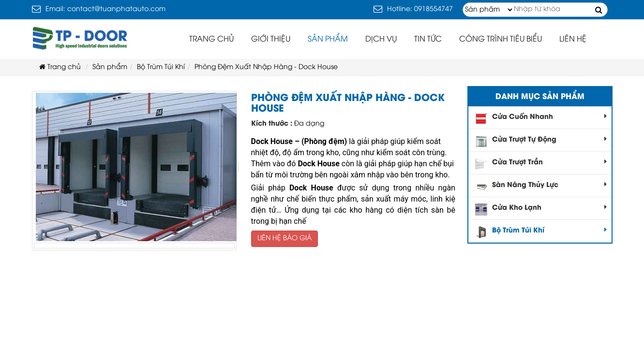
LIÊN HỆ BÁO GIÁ (285, 239)
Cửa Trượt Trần (541, 164)
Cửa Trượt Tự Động (541, 141)
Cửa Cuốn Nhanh (541, 119)
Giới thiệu (271, 39)
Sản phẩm (328, 39)
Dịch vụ (381, 39)
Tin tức (428, 39)
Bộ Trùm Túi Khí (541, 232)
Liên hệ (573, 39)
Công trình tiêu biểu (501, 39)
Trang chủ (211, 39)
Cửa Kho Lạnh (541, 210)
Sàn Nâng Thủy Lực (541, 187)
